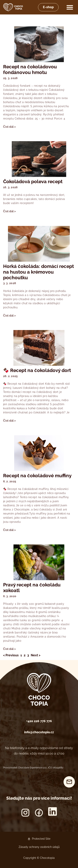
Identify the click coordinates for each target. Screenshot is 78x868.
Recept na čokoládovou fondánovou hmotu (30, 70)
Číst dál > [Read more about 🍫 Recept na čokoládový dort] (9, 421)
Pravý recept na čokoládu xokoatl (32, 588)
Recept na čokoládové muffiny (37, 476)
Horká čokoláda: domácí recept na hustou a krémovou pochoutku (39, 272)
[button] (70, 7)
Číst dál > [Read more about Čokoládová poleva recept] (9, 211)
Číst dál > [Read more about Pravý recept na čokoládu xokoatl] (9, 649)
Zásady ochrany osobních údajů (39, 847)
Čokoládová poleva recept (33, 182)
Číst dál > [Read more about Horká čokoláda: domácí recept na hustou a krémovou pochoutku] (9, 316)
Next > (36, 655)
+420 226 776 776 (39, 721)
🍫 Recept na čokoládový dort (37, 370)
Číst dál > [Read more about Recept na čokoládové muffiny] (9, 530)
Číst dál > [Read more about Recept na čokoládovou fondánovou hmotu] (9, 127)
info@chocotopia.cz (39, 732)
